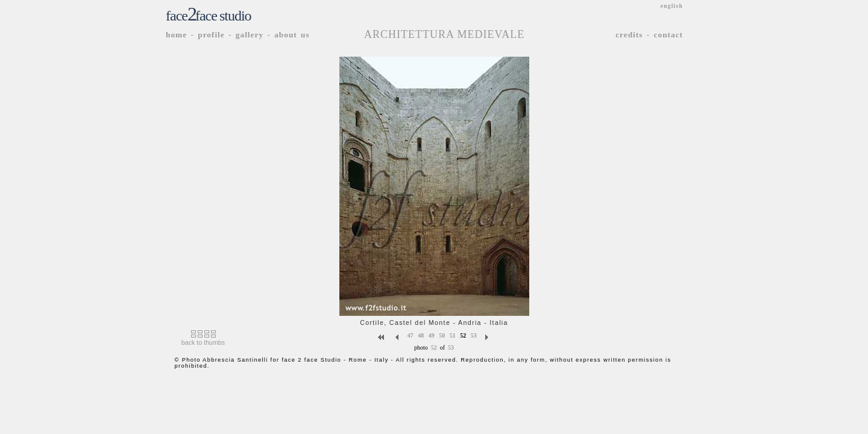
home (176, 35)
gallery (250, 35)
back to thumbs (203, 342)
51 (453, 335)
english (672, 6)
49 (432, 335)
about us (292, 35)
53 (474, 335)
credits (629, 35)
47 (410, 335)
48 (421, 335)
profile (211, 35)
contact (668, 35)
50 (442, 335)
